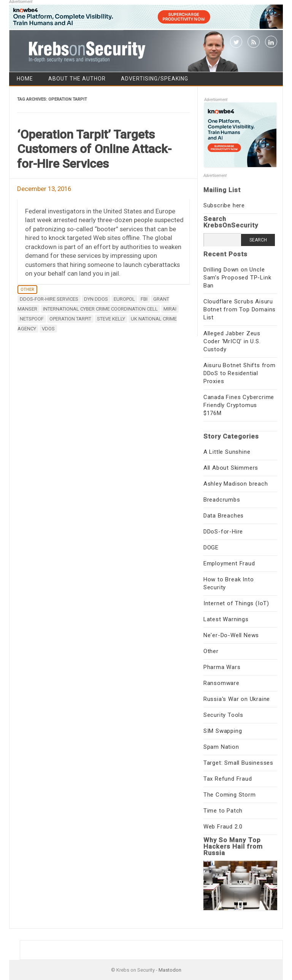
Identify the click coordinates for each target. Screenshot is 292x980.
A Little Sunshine (227, 452)
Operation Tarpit (70, 319)
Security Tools (223, 715)
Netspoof (32, 319)
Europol (124, 299)
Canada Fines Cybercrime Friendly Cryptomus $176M (239, 405)
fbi (144, 299)
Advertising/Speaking (155, 79)
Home (25, 79)
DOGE (211, 548)
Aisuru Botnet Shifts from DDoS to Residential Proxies (240, 373)
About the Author (77, 79)
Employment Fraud (229, 563)
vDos (48, 329)
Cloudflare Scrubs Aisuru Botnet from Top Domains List (240, 309)
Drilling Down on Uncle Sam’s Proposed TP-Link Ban (237, 278)
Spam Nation (221, 747)
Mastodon (170, 970)
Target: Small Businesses (238, 763)
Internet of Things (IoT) (236, 603)
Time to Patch (223, 811)
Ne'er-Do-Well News (231, 635)
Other (27, 290)
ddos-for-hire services (49, 299)
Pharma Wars (222, 667)
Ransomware (221, 683)
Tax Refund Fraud (228, 779)
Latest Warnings (226, 619)
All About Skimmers (231, 468)
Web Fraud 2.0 (223, 827)
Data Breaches (224, 516)
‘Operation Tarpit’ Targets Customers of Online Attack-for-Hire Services (94, 149)
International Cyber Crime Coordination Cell (100, 309)
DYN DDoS (96, 299)
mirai (170, 309)
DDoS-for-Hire (223, 532)
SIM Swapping (223, 731)
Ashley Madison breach (236, 484)
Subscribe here (224, 205)
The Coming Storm (230, 795)
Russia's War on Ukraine (237, 699)
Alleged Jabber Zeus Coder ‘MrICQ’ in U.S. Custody (232, 341)
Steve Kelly (111, 319)
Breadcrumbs (222, 500)
